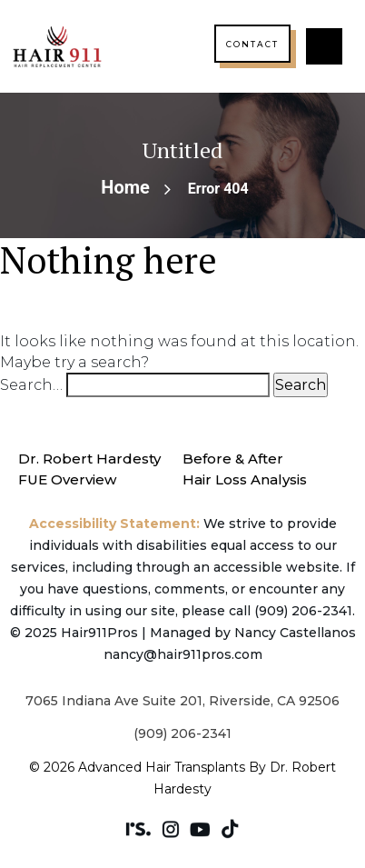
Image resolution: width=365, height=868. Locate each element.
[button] (324, 46)
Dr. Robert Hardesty (89, 459)
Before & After (233, 459)
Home (125, 187)
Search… (31, 385)
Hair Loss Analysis (245, 479)
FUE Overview (67, 479)
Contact (252, 44)
